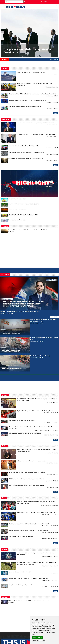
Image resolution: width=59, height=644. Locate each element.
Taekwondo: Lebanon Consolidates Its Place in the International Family (28, 530)
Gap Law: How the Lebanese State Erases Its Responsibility (25, 433)
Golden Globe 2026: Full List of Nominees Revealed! (32, 461)
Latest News (4, 59)
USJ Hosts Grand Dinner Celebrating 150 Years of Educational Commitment (28, 601)
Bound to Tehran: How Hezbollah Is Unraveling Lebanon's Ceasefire (27, 100)
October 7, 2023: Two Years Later (17, 209)
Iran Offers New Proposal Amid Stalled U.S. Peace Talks (24, 146)
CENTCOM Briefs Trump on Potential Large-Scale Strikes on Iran (26, 159)
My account (44, 1)
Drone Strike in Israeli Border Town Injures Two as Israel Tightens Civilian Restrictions (32, 94)
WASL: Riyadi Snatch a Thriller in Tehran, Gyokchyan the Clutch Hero (37, 512)
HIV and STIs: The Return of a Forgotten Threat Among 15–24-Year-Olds (28, 578)
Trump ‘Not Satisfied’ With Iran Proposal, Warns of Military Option (36, 134)
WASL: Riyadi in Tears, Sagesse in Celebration (21, 537)
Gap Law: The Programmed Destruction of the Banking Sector (35, 411)
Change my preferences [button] (39, 640)
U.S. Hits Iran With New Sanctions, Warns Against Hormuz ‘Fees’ (35, 123)
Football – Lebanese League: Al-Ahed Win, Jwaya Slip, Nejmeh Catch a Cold (29, 524)
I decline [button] (40, 638)
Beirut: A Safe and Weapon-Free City (40, 356)
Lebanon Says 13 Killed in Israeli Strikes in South (31, 72)
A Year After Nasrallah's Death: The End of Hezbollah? (23, 215)
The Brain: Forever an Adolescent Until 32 (20, 572)
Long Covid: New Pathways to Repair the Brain (22, 585)
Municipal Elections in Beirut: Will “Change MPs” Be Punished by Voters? (28, 230)
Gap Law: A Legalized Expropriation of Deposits (22, 420)
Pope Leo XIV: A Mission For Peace (17, 199)
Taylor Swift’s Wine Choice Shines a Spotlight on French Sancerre (27, 485)
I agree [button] (34, 638)
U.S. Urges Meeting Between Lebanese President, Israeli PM (25, 107)
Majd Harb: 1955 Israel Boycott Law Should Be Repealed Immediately (20, 311)
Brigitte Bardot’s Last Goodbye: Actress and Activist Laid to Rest (27, 479)
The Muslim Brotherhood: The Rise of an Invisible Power (24, 204)
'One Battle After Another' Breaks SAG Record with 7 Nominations (27, 472)
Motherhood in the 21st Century (17, 220)
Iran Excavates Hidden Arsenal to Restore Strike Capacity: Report (27, 152)
